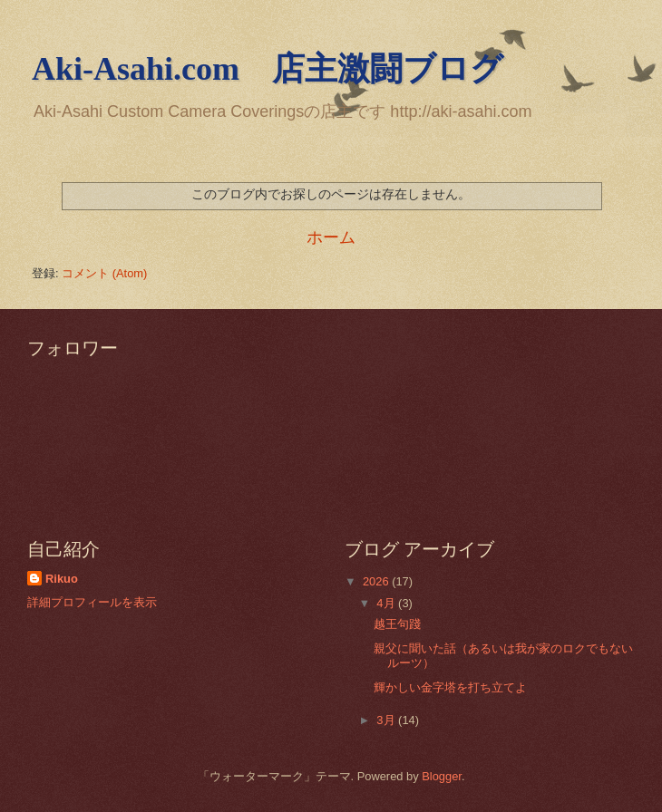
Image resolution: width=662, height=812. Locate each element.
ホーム (331, 237)
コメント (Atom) (104, 273)
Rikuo (62, 579)
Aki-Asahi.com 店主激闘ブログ (268, 69)
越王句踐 (397, 624)
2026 (377, 581)
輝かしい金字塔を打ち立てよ (450, 687)
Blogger (442, 776)
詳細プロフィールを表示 (92, 602)
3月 (387, 720)
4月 (387, 603)
